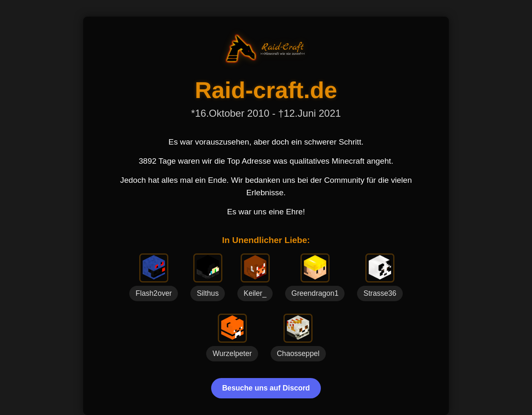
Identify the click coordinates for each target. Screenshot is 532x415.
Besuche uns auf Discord (266, 388)
